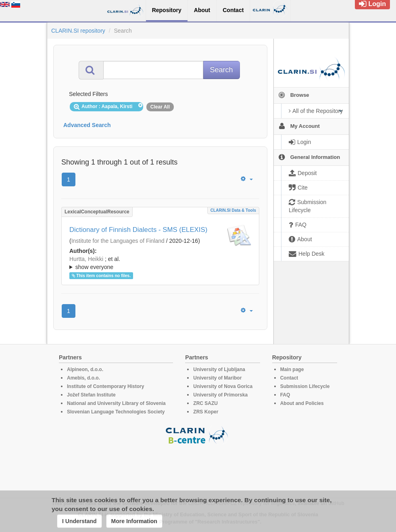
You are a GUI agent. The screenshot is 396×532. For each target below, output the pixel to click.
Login (372, 4)
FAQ (285, 395)
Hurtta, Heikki (86, 259)
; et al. (160, 263)
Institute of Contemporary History (105, 386)
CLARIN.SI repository (78, 31)
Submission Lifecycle (305, 386)
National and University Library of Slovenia (116, 403)
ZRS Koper (206, 412)
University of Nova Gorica (223, 386)
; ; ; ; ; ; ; (160, 263)
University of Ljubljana (219, 369)
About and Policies (302, 403)
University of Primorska (220, 395)
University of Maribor (217, 378)
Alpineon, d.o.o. (85, 369)
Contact (289, 378)
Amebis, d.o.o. (83, 378)
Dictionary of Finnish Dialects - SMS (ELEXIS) (138, 230)
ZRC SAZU (205, 403)
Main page (292, 369)
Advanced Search (87, 125)
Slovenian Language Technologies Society (116, 412)
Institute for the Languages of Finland (118, 241)
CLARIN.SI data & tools (233, 210)
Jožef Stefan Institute (91, 395)
